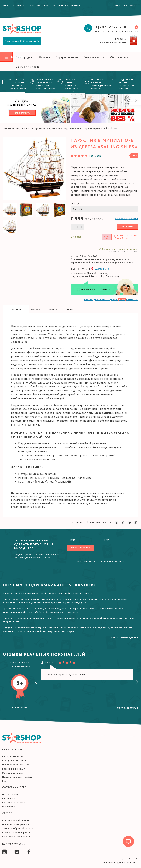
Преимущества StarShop (16, 765)
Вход (118, 5)
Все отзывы (20, 708)
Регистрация (130, 5)
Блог (5, 781)
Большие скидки (94, 57)
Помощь (75, 5)
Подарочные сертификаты (18, 777)
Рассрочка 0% (61, 5)
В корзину (127, 227)
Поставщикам (10, 794)
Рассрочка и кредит (14, 769)
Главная (7, 128)
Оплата (47, 5)
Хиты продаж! (24, 57)
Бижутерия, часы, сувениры (30, 128)
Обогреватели (119, 57)
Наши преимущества (125, 637)
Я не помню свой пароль (17, 836)
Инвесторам (9, 807)
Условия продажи (13, 773)
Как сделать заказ (13, 756)
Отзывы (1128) (20, 5)
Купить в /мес (127, 237)
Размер (75, 204)
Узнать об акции (80, 548)
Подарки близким (67, 57)
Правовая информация (16, 824)
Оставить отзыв (128, 708)
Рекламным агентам (14, 803)
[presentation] (36, 682)
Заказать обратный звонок (18, 828)
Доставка (35, 5)
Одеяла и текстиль (27, 67)
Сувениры (55, 128)
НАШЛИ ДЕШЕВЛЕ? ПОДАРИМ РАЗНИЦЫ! (111, 300)
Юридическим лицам (15, 761)
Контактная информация (17, 820)
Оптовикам (9, 798)
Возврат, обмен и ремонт (17, 832)
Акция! (7, 5)
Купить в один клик (127, 219)
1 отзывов (95, 156)
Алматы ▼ (102, 269)
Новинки (44, 57)
